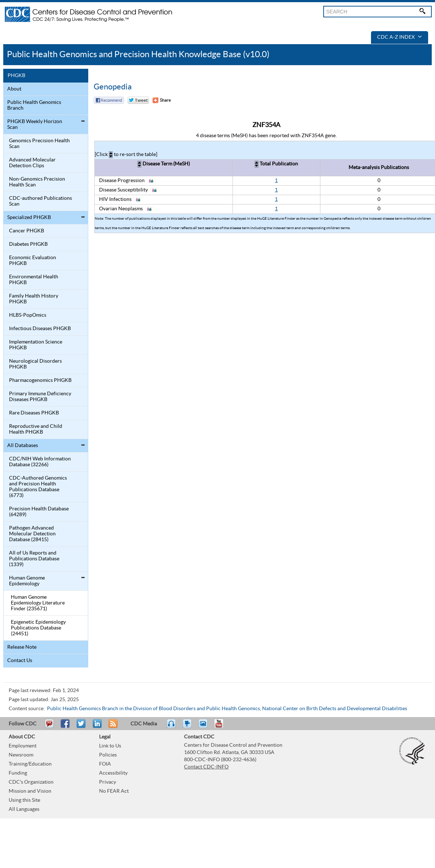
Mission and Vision (30, 791)
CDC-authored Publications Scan (40, 201)
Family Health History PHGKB (34, 299)
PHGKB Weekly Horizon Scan (35, 125)
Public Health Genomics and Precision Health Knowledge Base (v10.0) (138, 54)
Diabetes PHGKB (28, 244)
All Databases (23, 446)
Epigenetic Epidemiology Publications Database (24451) (38, 628)
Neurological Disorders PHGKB (35, 364)
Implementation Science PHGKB (36, 345)
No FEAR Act (114, 791)
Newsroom (21, 755)
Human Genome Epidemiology (27, 581)
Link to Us (110, 746)
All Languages (24, 809)
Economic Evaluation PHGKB (33, 261)
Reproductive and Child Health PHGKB (36, 429)
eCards (205, 727)
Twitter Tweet (138, 100)
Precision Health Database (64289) (39, 512)
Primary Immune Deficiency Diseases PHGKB (40, 397)
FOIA (105, 764)
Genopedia (113, 87)
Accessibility (113, 773)
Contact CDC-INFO (206, 767)
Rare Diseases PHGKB (34, 413)
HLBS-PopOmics (28, 315)
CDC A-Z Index (400, 37)
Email (49, 727)
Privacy (108, 782)
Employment (23, 746)
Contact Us (20, 661)
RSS (112, 727)
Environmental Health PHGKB (34, 280)
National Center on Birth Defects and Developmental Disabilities (335, 709)
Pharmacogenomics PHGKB (40, 380)
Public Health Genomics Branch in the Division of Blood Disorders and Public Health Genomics (153, 709)
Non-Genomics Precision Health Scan (37, 182)
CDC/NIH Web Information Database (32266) (40, 462)
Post (96, 727)
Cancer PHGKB (27, 231)
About (14, 89)
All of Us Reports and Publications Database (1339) (34, 559)
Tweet (82, 727)
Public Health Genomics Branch (34, 105)
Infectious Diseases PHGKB (40, 329)
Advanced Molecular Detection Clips (32, 163)
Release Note (22, 647)
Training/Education (30, 764)
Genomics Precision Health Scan (39, 144)
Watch (188, 727)
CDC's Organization (31, 782)
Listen (172, 727)
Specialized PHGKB (29, 218)
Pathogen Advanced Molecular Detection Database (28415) (32, 534)
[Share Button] (162, 100)
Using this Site (24, 800)
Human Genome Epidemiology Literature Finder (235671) (38, 603)
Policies (108, 755)
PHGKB (16, 76)
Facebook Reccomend (109, 100)
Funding (18, 773)
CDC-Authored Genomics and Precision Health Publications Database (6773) (38, 487)
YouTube (222, 727)
